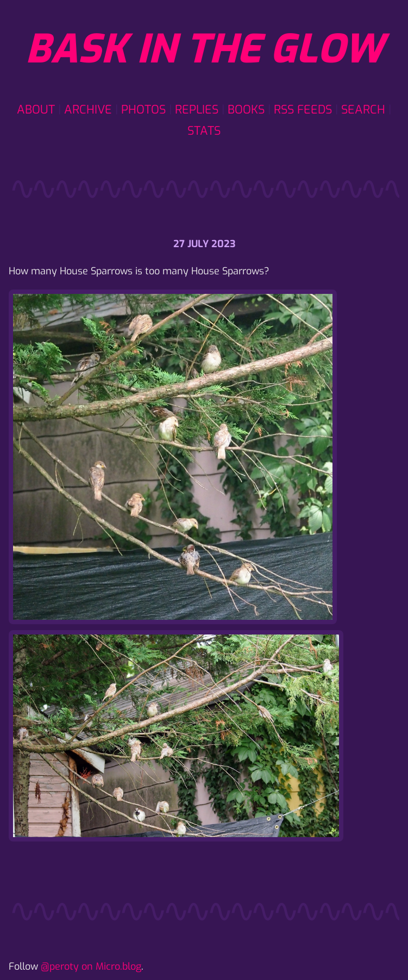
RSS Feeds (303, 109)
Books (246, 109)
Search (363, 109)
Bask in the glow (204, 49)
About (36, 109)
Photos (143, 109)
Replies (197, 109)
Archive (88, 109)
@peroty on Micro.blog (91, 966)
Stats (204, 131)
